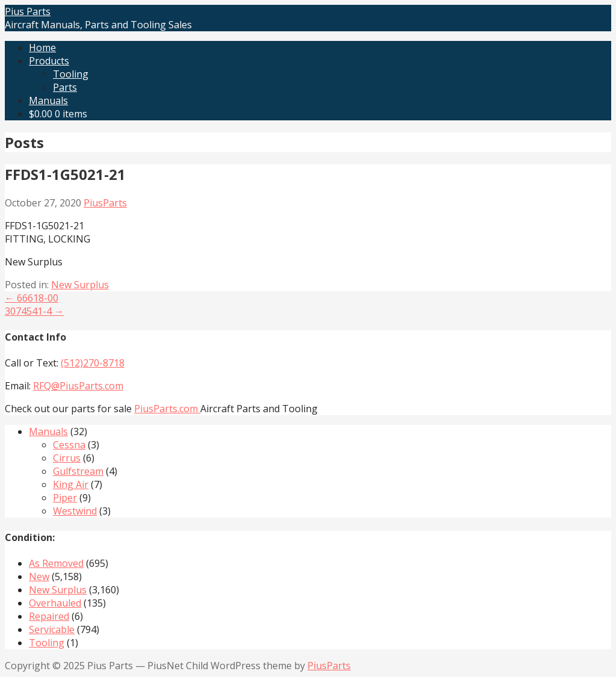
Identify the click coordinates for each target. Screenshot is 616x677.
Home (42, 48)
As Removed (56, 563)
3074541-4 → (34, 311)
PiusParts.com (167, 409)
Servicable (52, 629)
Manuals (48, 100)
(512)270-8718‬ (93, 363)
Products (49, 61)
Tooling (71, 74)
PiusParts (105, 203)
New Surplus (80, 285)
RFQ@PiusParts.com (78, 386)
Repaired (49, 616)
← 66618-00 (32, 298)
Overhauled (55, 603)
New (39, 577)
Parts (65, 87)
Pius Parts (28, 11)
